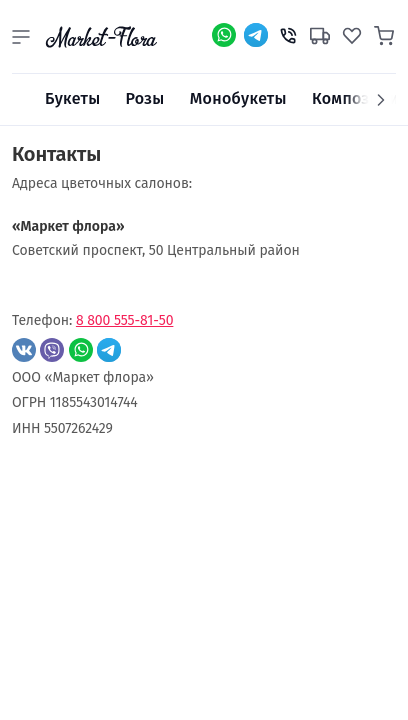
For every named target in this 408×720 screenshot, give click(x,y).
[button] (21, 37)
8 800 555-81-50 (124, 320)
